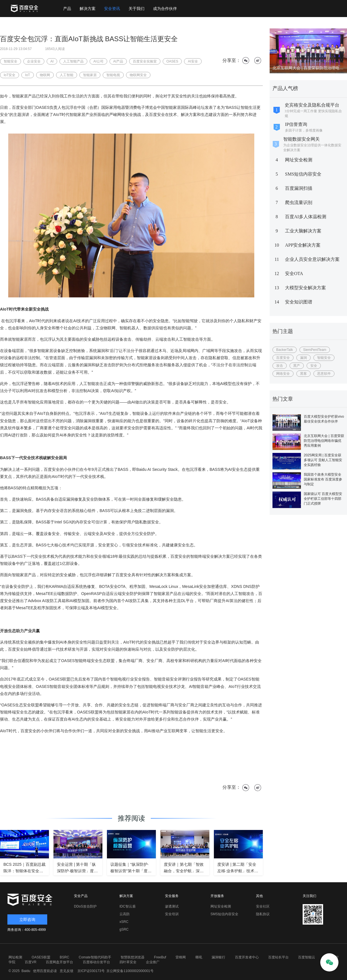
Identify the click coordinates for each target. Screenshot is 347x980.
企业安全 (34, 61)
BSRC (64, 957)
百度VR (31, 962)
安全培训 (172, 914)
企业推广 (153, 962)
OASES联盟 (41, 957)
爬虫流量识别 (299, 202)
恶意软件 (324, 374)
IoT (27, 75)
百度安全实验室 (145, 61)
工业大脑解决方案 (303, 231)
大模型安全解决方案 (305, 288)
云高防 (125, 914)
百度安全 (283, 358)
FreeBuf (160, 957)
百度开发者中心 (247, 957)
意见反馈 (66, 971)
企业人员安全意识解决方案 (312, 259)
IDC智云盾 (128, 906)
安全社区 (263, 906)
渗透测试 (172, 906)
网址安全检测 (299, 160)
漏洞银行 (218, 957)
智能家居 (90, 75)
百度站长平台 (278, 957)
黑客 (303, 374)
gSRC (124, 929)
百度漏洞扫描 (299, 188)
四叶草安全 (128, 962)
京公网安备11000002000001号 (130, 971)
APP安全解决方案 (303, 245)
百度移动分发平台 (96, 962)
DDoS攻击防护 (85, 906)
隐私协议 (263, 914)
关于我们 (137, 9)
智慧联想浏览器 (133, 957)
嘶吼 (199, 957)
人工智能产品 (73, 61)
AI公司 (98, 61)
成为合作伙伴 (165, 9)
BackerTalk (285, 350)
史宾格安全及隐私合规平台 (312, 105)
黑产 (297, 366)
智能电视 (113, 75)
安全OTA (294, 273)
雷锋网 (181, 957)
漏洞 (303, 358)
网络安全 (283, 374)
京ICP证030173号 (91, 971)
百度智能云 (307, 957)
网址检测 (15, 957)
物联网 (45, 75)
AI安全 (193, 61)
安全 (314, 366)
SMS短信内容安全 (303, 174)
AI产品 (118, 61)
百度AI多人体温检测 (306, 217)
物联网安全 (138, 75)
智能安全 (324, 358)
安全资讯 (112, 9)
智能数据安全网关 (301, 139)
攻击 (280, 366)
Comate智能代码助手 (95, 957)
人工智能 (67, 75)
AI (52, 61)
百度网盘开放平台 (59, 962)
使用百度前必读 (44, 971)
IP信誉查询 (296, 124)
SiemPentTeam (315, 350)
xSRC (124, 922)
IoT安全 (10, 75)
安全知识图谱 (299, 302)
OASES (172, 61)
